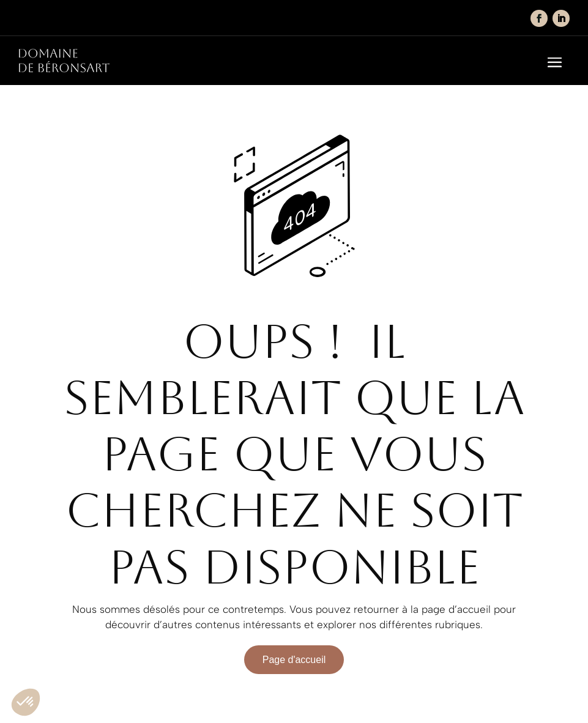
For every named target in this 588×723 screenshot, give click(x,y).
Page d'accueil (294, 660)
